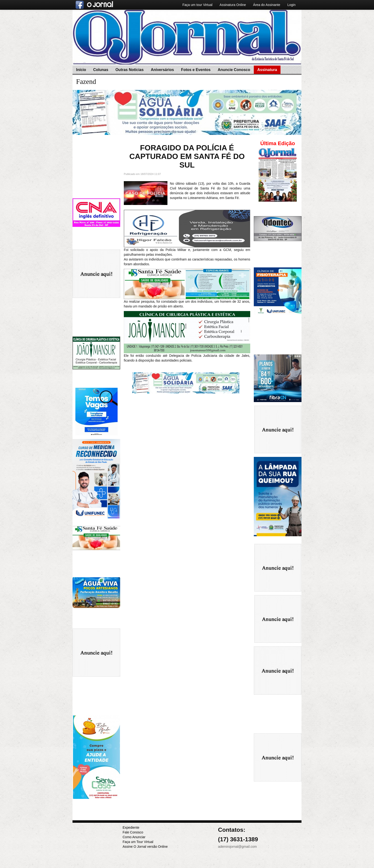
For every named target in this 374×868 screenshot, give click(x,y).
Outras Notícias (130, 70)
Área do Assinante (267, 5)
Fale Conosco (133, 832)
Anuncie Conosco (234, 70)
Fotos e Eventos (196, 70)
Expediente (131, 827)
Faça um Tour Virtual (138, 842)
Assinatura (267, 70)
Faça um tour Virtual (197, 5)
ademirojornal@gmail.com (237, 847)
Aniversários (162, 70)
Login (291, 5)
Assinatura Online (233, 5)
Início (81, 70)
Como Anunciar (134, 837)
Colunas (101, 70)
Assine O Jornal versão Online (145, 847)
